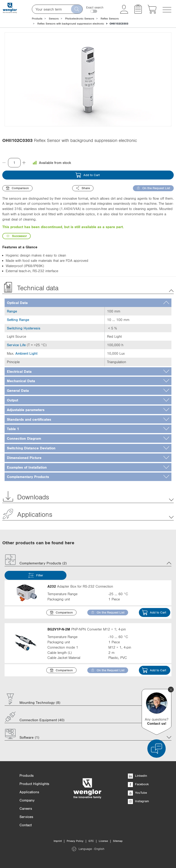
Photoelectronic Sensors (80, 19)
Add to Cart (88, 175)
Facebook (138, 784)
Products (37, 19)
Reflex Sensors (110, 19)
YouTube (137, 793)
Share (83, 188)
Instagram (138, 801)
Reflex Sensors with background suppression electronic (71, 24)
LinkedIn (137, 776)
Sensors (54, 19)
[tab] (88, 303)
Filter (36, 575)
